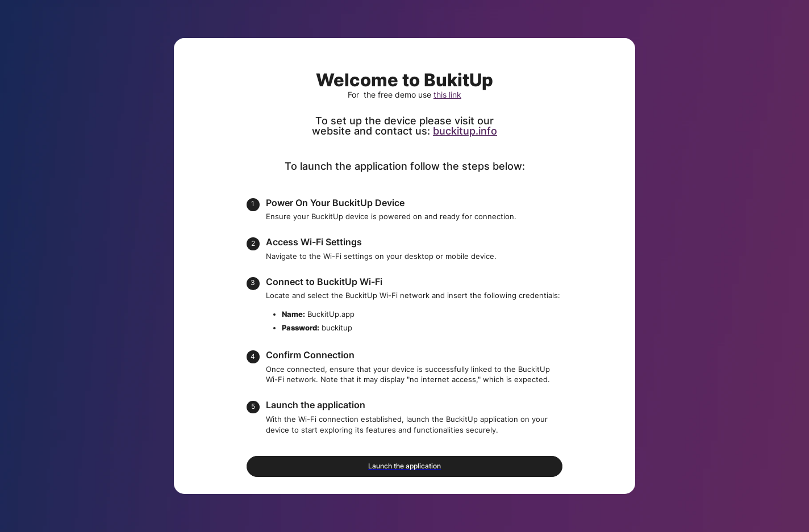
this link (447, 95)
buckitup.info (465, 131)
